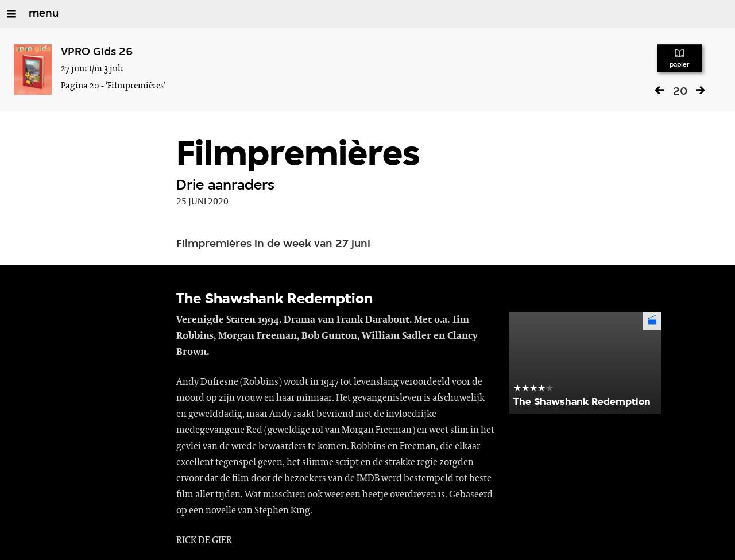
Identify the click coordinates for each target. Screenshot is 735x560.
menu (44, 14)
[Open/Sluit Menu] (11, 14)
